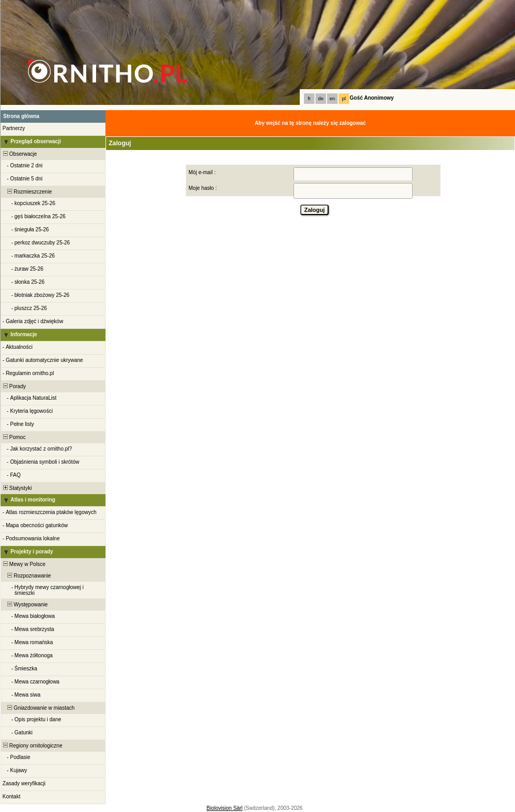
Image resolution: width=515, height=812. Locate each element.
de (321, 99)
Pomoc (14, 437)
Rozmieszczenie (27, 192)
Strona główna (21, 116)
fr (309, 99)
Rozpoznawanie (26, 576)
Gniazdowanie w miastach (38, 708)
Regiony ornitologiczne (32, 746)
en (332, 99)
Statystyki (17, 488)
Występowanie (25, 605)
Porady (14, 386)
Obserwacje (19, 154)
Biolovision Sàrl (225, 808)
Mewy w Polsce (23, 564)
